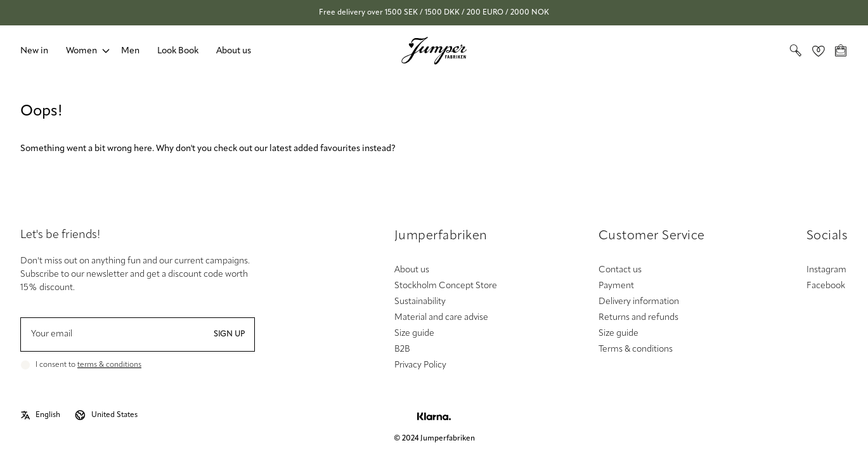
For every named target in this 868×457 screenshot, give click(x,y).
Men (130, 51)
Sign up (229, 334)
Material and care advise (441, 318)
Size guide (414, 334)
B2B (402, 349)
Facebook (826, 286)
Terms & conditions (636, 349)
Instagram (826, 270)
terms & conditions (109, 365)
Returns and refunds (638, 318)
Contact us (620, 270)
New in (34, 51)
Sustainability (420, 302)
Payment (616, 286)
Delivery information (639, 302)
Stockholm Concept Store (446, 286)
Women (81, 51)
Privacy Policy (420, 365)
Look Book (178, 51)
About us (234, 51)
